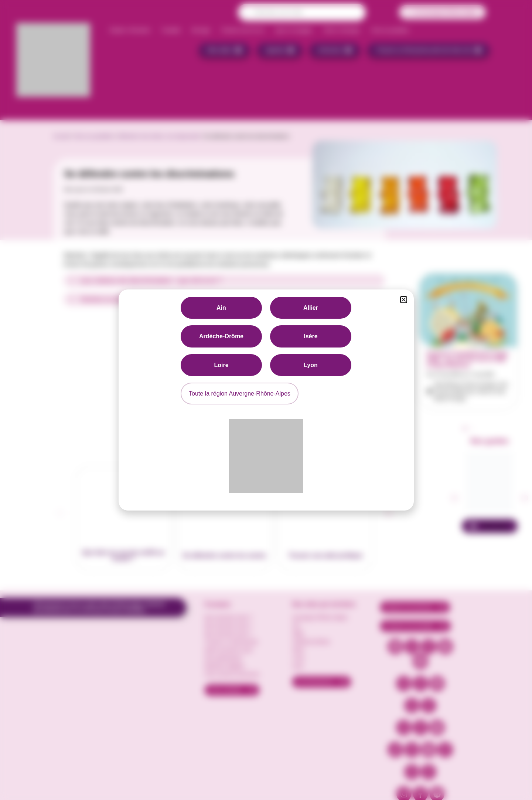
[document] (266, 400)
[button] (404, 300)
